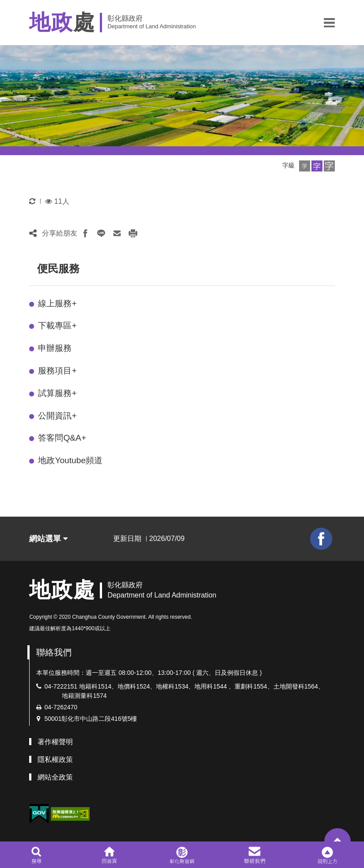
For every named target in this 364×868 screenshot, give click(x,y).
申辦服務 (55, 348)
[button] (329, 23)
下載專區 (57, 325)
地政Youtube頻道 (70, 460)
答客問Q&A (62, 438)
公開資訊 (57, 416)
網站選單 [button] (48, 539)
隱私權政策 (55, 759)
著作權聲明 (55, 742)
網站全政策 (55, 777)
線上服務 (57, 303)
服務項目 (57, 371)
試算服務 (57, 393)
